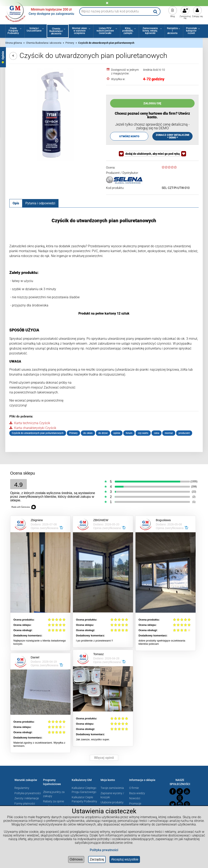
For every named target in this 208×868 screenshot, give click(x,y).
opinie (117, 433)
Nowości (135, 798)
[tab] (16, 203)
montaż (169, 433)
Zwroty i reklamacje (27, 798)
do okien (88, 433)
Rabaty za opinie (54, 801)
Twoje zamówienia (112, 788)
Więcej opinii (104, 758)
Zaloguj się (197, 16)
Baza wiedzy (137, 793)
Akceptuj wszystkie (125, 859)
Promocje (135, 804)
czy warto (143, 433)
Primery (73, 433)
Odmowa (76, 859)
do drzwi (103, 433)
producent (184, 433)
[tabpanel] (104, 327)
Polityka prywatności (28, 793)
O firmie (134, 788)
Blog (173, 16)
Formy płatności (25, 804)
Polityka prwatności (104, 850)
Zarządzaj (97, 859)
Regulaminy (22, 788)
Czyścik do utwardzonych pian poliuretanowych (38, 433)
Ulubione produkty (112, 802)
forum (129, 433)
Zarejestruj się (185, 17)
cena (157, 433)
